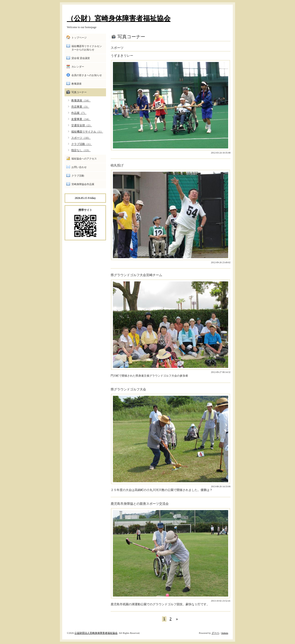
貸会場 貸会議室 (81, 58)
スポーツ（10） (81, 138)
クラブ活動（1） (82, 144)
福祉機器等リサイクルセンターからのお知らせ (87, 48)
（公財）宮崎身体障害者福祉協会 (119, 18)
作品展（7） (79, 113)
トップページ (79, 38)
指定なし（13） (81, 150)
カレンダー (78, 67)
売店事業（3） (80, 107)
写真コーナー (79, 92)
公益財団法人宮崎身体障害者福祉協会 (96, 633)
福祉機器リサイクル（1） (87, 132)
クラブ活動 (78, 176)
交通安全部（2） (82, 125)
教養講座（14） (81, 100)
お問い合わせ (79, 167)
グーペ (215, 633)
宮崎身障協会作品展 (83, 184)
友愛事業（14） (81, 119)
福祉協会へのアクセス (84, 159)
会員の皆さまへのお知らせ (87, 75)
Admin (225, 633)
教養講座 (77, 84)
